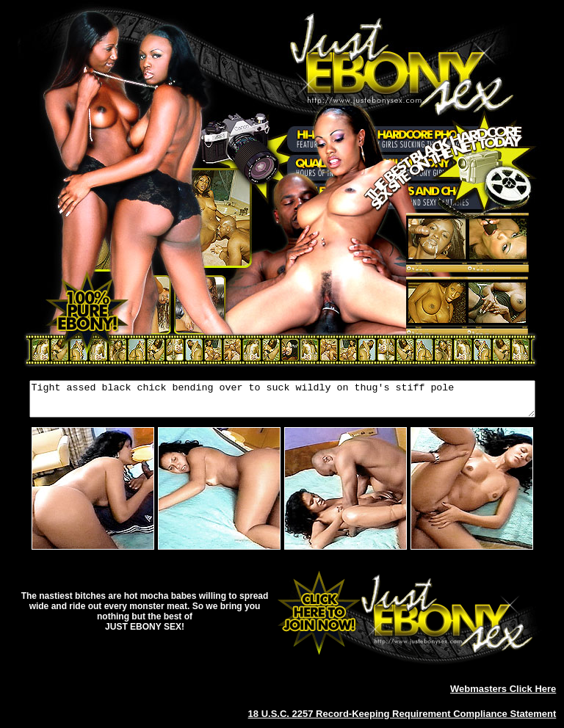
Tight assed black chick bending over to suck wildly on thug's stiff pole (282, 402)
